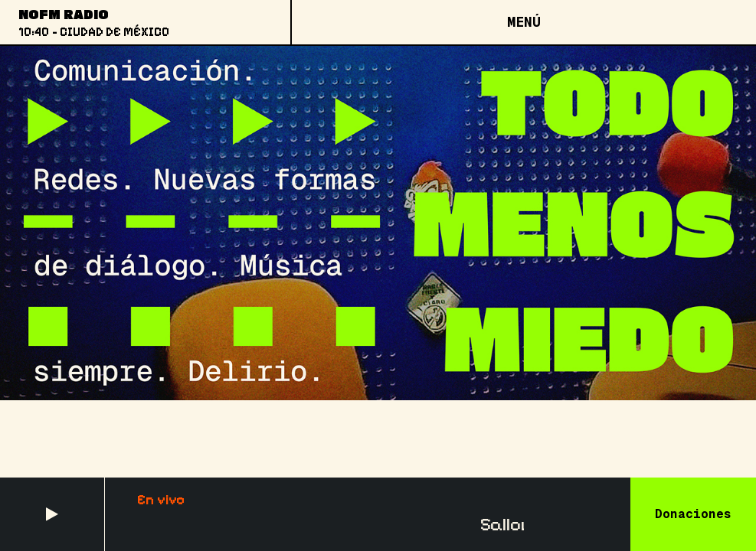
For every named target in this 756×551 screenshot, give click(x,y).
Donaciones (693, 514)
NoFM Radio (64, 14)
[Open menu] (523, 22)
